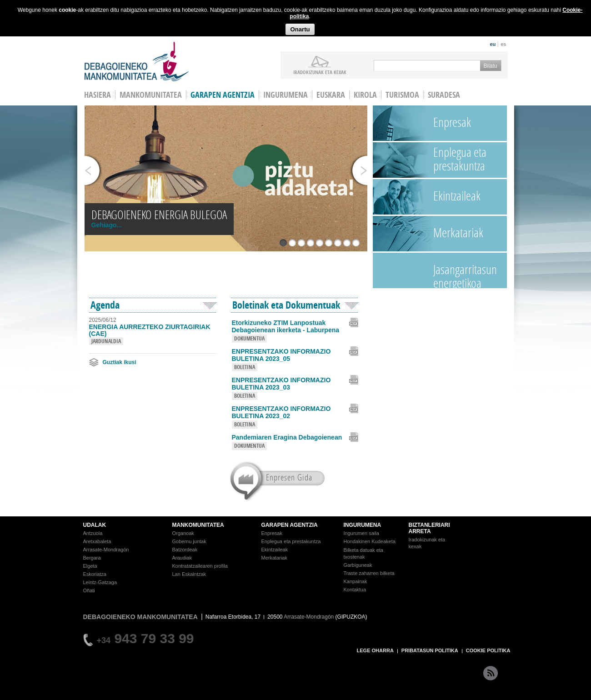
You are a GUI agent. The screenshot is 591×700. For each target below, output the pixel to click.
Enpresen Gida (289, 477)
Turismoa (402, 95)
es (503, 44)
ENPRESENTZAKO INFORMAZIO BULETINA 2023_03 (281, 384)
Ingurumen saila (361, 533)
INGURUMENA (363, 525)
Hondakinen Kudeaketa (370, 541)
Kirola (365, 95)
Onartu (300, 29)
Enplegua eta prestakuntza (460, 159)
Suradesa (444, 95)
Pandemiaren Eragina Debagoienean (287, 437)
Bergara (92, 558)
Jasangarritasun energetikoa (465, 275)
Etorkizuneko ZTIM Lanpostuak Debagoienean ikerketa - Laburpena (286, 326)
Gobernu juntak (189, 541)
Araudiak (182, 558)
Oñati (89, 590)
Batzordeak (185, 550)
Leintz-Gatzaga (100, 582)
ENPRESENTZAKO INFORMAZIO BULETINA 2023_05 (281, 355)
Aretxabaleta (97, 541)
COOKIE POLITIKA (488, 650)
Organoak (183, 533)
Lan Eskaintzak (189, 574)
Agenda (105, 305)
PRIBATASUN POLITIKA (430, 650)
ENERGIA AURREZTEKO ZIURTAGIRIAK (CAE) (150, 330)
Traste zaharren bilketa (369, 573)
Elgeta (90, 566)
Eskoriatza (95, 574)
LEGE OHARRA (375, 650)
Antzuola (93, 533)
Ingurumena (285, 95)
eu (493, 44)
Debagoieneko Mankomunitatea (137, 62)
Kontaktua (355, 590)
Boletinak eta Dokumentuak (286, 305)
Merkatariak (458, 232)
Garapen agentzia (223, 95)
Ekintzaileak (457, 196)
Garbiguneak (358, 565)
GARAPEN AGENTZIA (290, 525)
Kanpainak (356, 581)
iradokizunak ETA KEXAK (320, 72)
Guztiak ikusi (120, 362)
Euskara (331, 95)
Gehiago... (107, 225)
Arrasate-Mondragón (106, 550)
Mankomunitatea (151, 95)
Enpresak (452, 122)
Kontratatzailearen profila (200, 566)
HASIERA (98, 95)
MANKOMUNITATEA (198, 525)
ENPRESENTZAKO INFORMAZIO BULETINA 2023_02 (281, 412)
